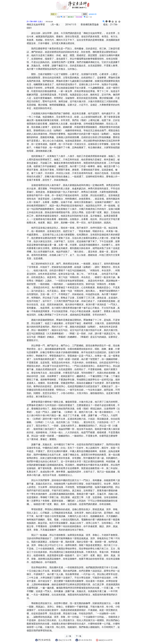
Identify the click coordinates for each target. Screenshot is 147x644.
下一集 (79, 636)
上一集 (68, 636)
